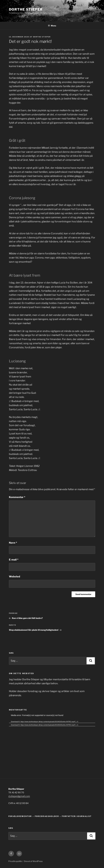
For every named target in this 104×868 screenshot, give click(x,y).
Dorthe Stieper (26, 9)
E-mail (14, 560)
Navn (13, 543)
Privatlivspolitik (15, 861)
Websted (14, 576)
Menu (52, 26)
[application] (52, 738)
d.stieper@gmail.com (19, 796)
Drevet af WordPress (33, 861)
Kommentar (17, 497)
